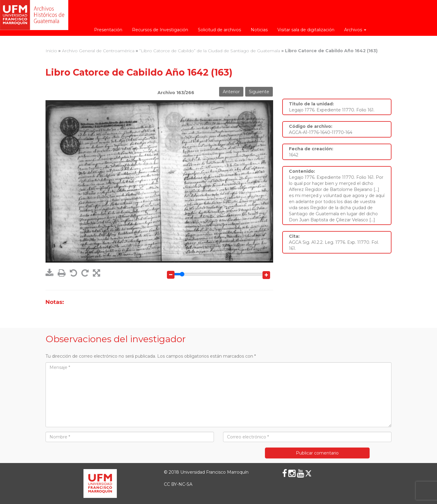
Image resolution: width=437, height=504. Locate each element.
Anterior (231, 92)
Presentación (108, 30)
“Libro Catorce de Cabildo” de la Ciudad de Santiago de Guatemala (210, 51)
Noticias (259, 30)
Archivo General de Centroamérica (98, 51)
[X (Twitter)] (308, 473)
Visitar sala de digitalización (306, 30)
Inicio (51, 51)
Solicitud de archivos (219, 30)
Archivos (355, 30)
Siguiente (259, 92)
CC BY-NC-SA (178, 484)
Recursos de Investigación (160, 30)
